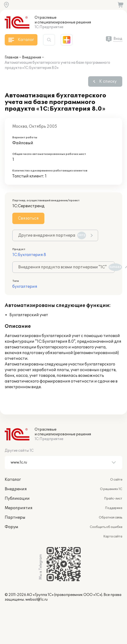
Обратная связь (111, 518)
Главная (11, 57)
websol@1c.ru (36, 600)
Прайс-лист (113, 499)
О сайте (116, 480)
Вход (118, 39)
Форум (11, 527)
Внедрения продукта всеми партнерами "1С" (66, 267)
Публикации (17, 499)
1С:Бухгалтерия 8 (29, 255)
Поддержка (114, 508)
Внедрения (32, 57)
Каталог (13, 480)
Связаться (28, 218)
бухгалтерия (25, 287)
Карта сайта (113, 536)
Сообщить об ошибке (106, 527)
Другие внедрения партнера (52, 235)
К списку (108, 81)
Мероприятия (19, 508)
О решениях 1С (111, 489)
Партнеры (15, 518)
